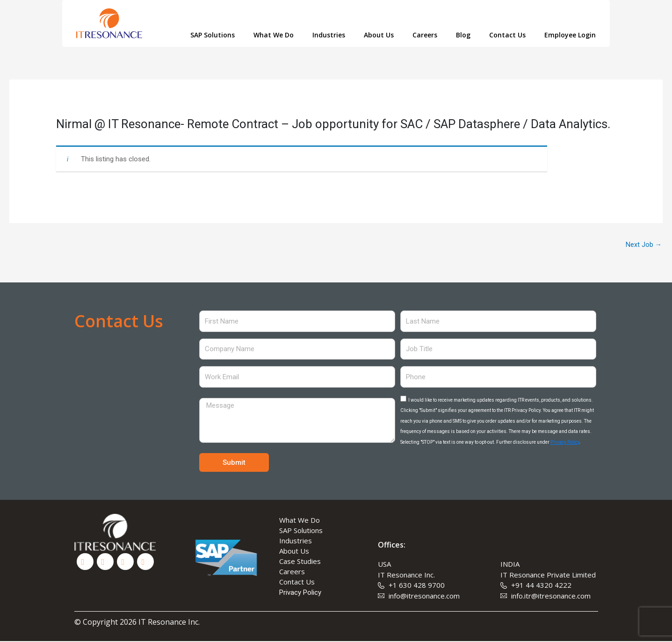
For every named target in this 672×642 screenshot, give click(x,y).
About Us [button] (379, 35)
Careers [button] (425, 35)
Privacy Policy (565, 443)
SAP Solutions (301, 531)
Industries (329, 35)
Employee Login (570, 35)
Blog (463, 35)
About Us (294, 552)
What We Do (300, 521)
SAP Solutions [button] (213, 35)
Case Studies (300, 562)
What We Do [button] (274, 35)
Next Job (643, 245)
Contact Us (507, 35)
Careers (292, 572)
